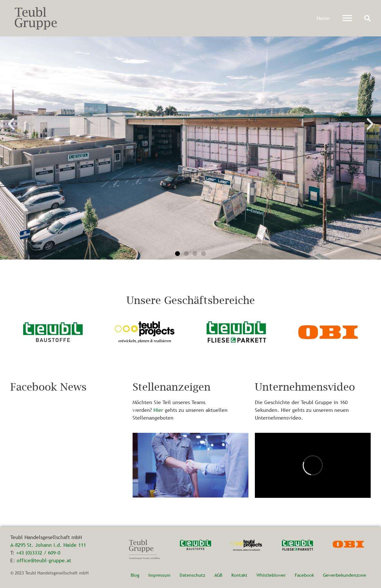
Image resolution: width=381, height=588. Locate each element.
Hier (158, 410)
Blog (135, 575)
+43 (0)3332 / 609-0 (38, 553)
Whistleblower (271, 575)
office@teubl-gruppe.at (44, 560)
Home (323, 18)
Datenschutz (192, 575)
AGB (218, 575)
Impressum (159, 575)
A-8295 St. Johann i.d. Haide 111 (48, 545)
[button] (367, 18)
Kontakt (239, 575)
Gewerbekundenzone (345, 575)
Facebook (304, 575)
